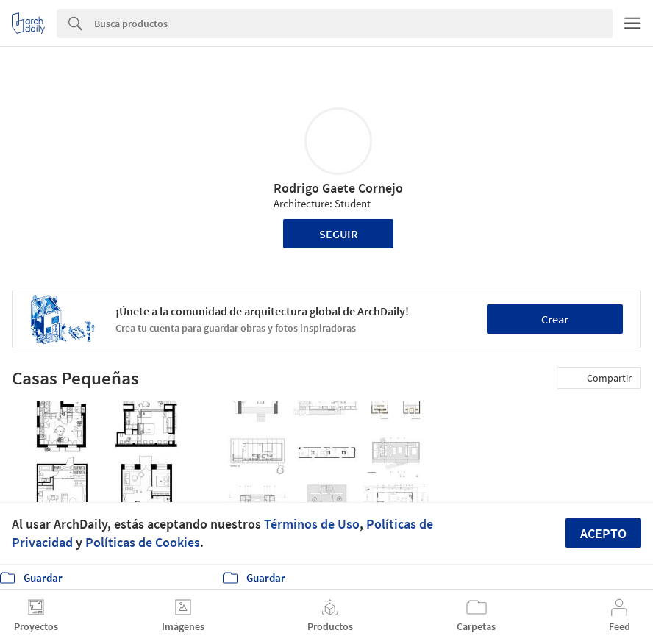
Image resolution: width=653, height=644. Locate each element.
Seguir (339, 234)
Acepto (603, 533)
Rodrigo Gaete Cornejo (338, 188)
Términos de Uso (312, 524)
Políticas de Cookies (143, 542)
